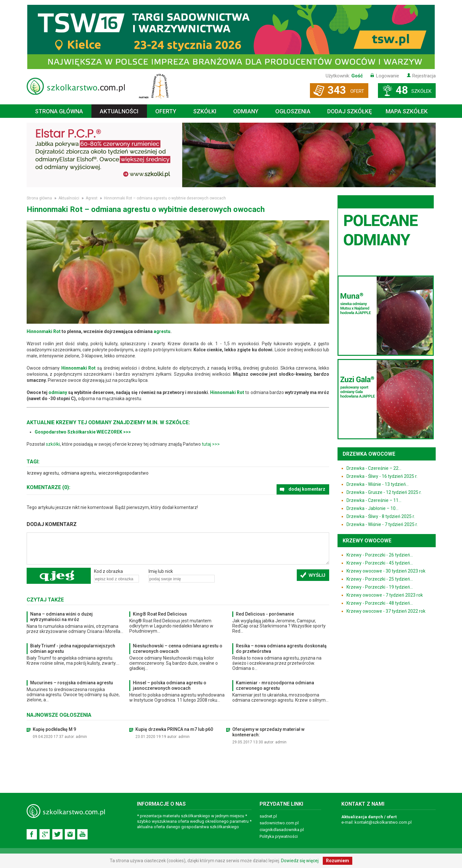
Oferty (166, 111)
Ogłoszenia (293, 111)
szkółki (53, 444)
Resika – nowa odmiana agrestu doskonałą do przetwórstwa (281, 649)
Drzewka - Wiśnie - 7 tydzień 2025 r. (382, 524)
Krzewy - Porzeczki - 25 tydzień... (380, 579)
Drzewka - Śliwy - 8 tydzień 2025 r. (381, 516)
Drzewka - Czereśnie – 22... (374, 468)
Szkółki (205, 111)
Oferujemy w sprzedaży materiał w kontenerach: (268, 732)
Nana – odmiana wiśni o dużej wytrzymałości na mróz (61, 617)
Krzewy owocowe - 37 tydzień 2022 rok (386, 611)
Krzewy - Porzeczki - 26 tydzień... (380, 555)
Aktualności (119, 111)
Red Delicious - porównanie (265, 614)
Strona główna (59, 111)
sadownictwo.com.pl (279, 823)
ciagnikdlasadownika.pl (282, 830)
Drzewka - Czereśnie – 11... (374, 500)
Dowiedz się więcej (300, 861)
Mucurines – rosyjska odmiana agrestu (72, 683)
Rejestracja (424, 76)
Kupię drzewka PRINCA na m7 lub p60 (174, 729)
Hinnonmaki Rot (44, 331)
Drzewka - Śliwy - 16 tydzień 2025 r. (382, 476)
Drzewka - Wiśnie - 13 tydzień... (378, 484)
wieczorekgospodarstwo (124, 473)
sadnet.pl (268, 816)
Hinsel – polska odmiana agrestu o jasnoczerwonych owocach (170, 685)
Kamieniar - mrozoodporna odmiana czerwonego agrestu (275, 685)
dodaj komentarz (307, 489)
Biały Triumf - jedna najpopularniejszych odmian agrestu (73, 649)
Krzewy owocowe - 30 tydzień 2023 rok (386, 571)
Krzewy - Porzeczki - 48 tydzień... (380, 603)
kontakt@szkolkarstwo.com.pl (383, 822)
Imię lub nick (161, 571)
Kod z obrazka (108, 571)
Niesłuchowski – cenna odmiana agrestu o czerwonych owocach (178, 649)
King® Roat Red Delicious (160, 614)
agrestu (162, 331)
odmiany (58, 392)
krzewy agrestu (43, 473)
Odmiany (246, 111)
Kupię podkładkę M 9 (54, 729)
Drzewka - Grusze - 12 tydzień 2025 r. (384, 492)
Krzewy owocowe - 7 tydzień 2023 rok (385, 595)
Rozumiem (338, 861)
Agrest (92, 198)
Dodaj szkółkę (350, 111)
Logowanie (388, 76)
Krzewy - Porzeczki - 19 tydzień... (380, 587)
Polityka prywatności (279, 836)
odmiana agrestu (79, 473)
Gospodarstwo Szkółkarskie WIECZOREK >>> (83, 432)
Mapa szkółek (407, 111)
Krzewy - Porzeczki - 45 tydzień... (380, 563)
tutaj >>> (211, 444)
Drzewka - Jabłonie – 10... (372, 508)
